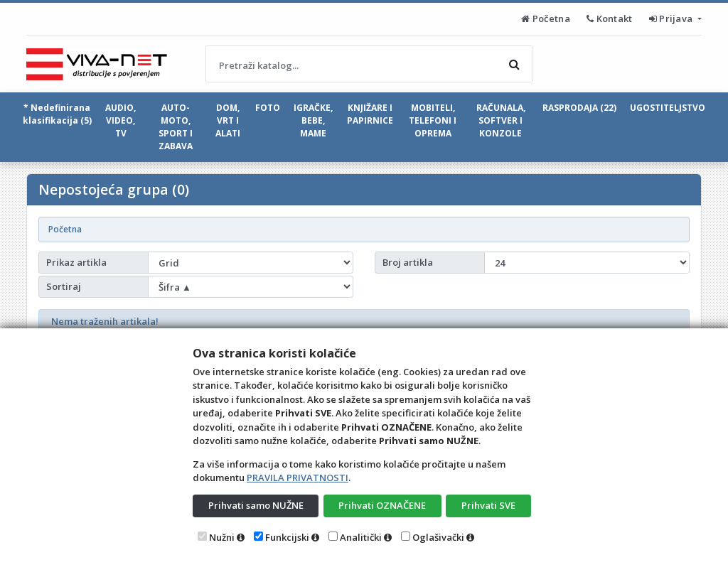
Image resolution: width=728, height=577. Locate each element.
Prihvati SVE (488, 505)
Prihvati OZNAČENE (382, 505)
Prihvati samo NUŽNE (256, 505)
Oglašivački (438, 537)
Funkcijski (287, 537)
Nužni (222, 537)
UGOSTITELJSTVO (668, 108)
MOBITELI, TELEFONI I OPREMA (433, 120)
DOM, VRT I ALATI (228, 120)
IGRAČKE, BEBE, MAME (313, 120)
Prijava (672, 18)
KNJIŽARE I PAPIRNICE (370, 114)
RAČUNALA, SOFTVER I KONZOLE (501, 120)
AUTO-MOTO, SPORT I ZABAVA (176, 127)
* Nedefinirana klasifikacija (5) (57, 114)
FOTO (268, 108)
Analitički (361, 537)
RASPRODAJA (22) (579, 108)
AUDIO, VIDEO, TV (121, 120)
